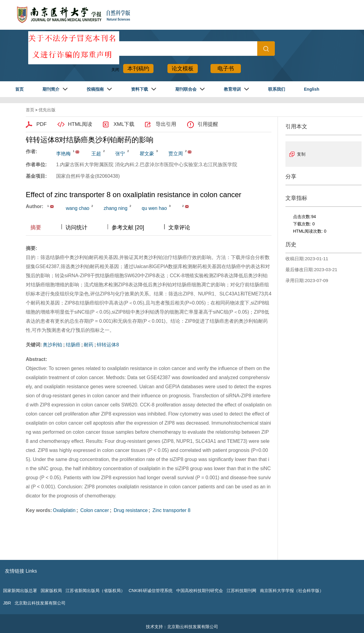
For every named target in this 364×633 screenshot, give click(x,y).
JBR (7, 603)
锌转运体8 (108, 345)
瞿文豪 (147, 154)
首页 (19, 89)
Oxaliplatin (64, 510)
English (312, 89)
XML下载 (124, 124)
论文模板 (183, 69)
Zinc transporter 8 (171, 510)
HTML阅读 (80, 124)
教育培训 (232, 89)
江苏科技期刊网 (241, 591)
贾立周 (176, 154)
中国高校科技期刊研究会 (200, 591)
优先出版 (47, 110)
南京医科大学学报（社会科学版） (292, 591)
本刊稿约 (138, 69)
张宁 (120, 154)
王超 (96, 154)
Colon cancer (94, 510)
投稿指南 (95, 89)
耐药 (89, 345)
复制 (301, 154)
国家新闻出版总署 (20, 591)
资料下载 (140, 89)
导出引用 (166, 124)
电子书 (226, 69)
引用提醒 (208, 124)
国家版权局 (51, 591)
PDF (42, 124)
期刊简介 (51, 89)
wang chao (78, 208)
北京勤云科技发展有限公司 (40, 603)
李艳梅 (63, 154)
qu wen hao (154, 208)
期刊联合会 (186, 89)
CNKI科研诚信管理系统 (151, 591)
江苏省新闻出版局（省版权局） (95, 591)
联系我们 (277, 89)
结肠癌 (73, 345)
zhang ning (116, 208)
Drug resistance (130, 510)
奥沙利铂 (52, 345)
